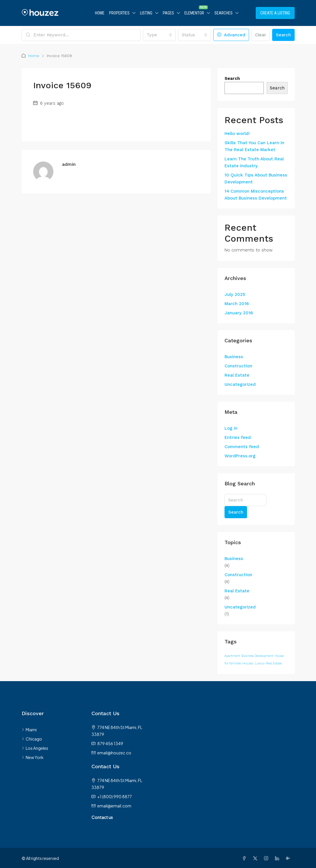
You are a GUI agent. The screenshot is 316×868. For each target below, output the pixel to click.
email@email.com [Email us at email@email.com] (114, 806)
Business (234, 357)
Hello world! (237, 134)
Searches (224, 13)
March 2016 (237, 304)
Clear (261, 35)
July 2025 (235, 294)
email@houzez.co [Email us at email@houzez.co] (114, 753)
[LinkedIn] (278, 858)
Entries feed (238, 437)
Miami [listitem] (29, 730)
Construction (238, 366)
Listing (146, 13)
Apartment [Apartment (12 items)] (232, 656)
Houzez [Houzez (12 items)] (248, 663)
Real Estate (237, 375)
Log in (231, 428)
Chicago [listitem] (32, 739)
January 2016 (239, 313)
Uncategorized (240, 384)
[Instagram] (267, 858)
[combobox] (159, 35)
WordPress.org (240, 456)
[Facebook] (245, 858)
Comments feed (242, 447)
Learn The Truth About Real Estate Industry (254, 162)
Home (100, 13)
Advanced (231, 35)
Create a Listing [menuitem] (275, 13)
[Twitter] (256, 858)
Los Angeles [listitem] (35, 748)
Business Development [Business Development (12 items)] (257, 656)
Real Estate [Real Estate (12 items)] (274, 663)
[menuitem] (247, 13)
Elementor (194, 13)
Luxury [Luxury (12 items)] (260, 663)
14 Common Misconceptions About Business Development (256, 195)
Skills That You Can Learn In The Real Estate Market (254, 146)
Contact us (102, 817)
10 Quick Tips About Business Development (256, 179)
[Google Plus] (289, 858)
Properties (119, 13)
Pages (168, 13)
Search (283, 35)
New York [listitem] (33, 757)
